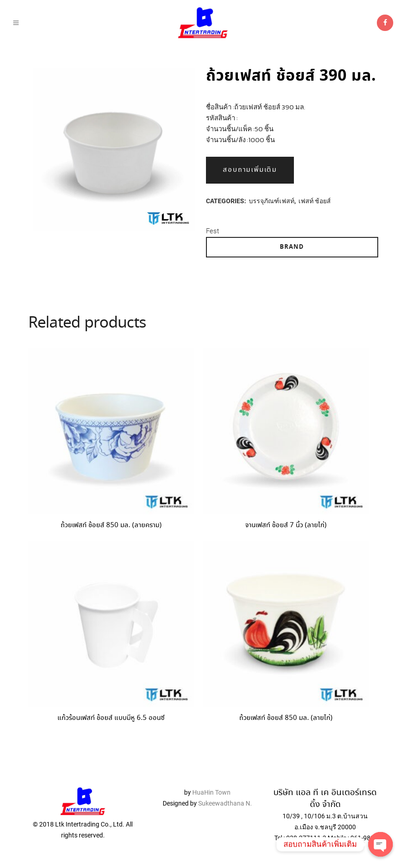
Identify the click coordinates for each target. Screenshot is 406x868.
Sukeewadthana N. (224, 800)
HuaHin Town (211, 789)
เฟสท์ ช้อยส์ (315, 201)
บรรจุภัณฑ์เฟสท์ (272, 201)
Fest (213, 231)
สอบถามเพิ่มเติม (250, 170)
